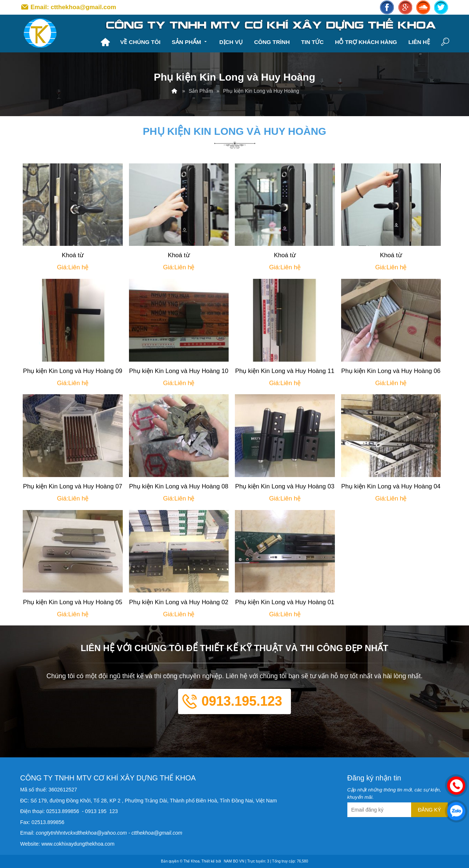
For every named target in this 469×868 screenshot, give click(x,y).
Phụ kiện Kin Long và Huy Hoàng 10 (179, 371)
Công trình (272, 42)
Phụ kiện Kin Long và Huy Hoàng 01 (285, 602)
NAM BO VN (234, 861)
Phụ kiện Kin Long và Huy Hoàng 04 (391, 486)
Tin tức (313, 42)
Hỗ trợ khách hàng (366, 42)
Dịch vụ (231, 42)
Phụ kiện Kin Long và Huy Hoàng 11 (285, 371)
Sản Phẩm (190, 41)
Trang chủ (105, 42)
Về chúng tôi (140, 42)
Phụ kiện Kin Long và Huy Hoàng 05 (73, 602)
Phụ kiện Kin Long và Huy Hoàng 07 (73, 486)
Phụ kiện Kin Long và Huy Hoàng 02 (179, 602)
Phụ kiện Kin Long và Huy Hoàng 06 (391, 371)
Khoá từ (73, 255)
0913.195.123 (242, 701)
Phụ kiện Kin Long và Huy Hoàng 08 (179, 486)
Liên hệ (419, 42)
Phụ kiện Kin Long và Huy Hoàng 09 (73, 371)
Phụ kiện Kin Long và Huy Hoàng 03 (285, 486)
